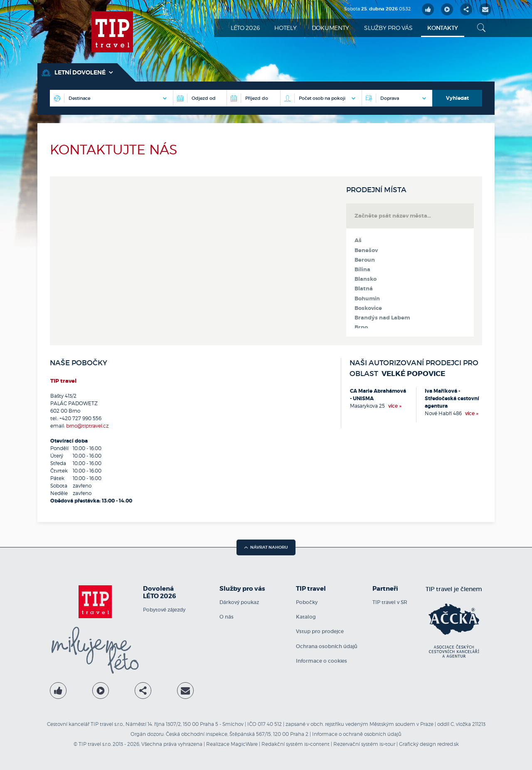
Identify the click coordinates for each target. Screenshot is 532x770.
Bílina (362, 270)
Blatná (364, 289)
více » (395, 406)
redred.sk (448, 744)
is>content (317, 744)
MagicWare (244, 744)
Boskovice (368, 308)
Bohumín (367, 299)
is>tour (387, 744)
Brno (361, 327)
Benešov (366, 250)
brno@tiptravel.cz (87, 426)
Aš (358, 240)
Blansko (366, 279)
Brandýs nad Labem (382, 318)
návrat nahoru (266, 547)
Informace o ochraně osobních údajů (357, 734)
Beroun (365, 260)
